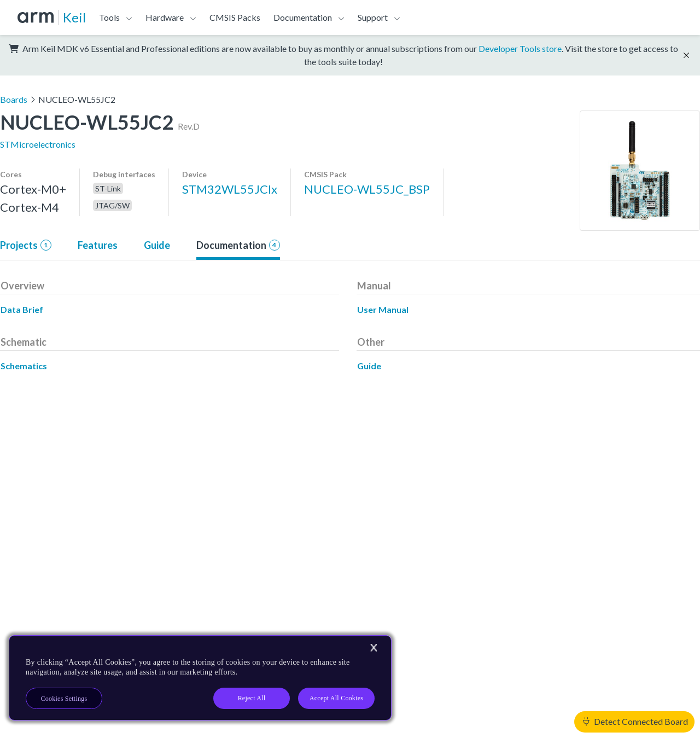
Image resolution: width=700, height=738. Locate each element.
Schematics (24, 366)
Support (373, 17)
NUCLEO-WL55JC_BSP (367, 189)
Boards (14, 99)
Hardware (165, 17)
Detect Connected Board (635, 721)
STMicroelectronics (38, 144)
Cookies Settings (64, 699)
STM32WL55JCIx (230, 189)
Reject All (252, 698)
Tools (109, 17)
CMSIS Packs (235, 17)
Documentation (303, 17)
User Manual (383, 309)
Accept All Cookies (336, 698)
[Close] (374, 648)
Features (98, 245)
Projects (26, 245)
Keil (74, 17)
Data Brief (22, 309)
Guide (157, 245)
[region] (200, 678)
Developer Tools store (520, 48)
